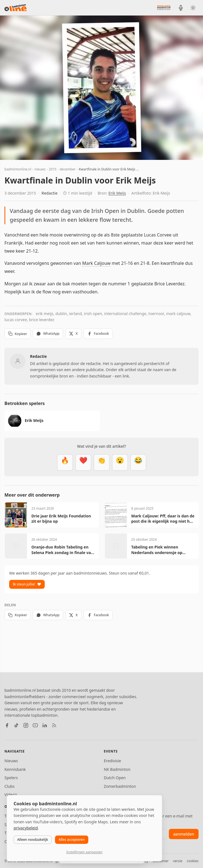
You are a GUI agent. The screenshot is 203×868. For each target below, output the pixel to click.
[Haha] (138, 462)
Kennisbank (15, 769)
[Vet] (65, 462)
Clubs (9, 786)
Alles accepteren (72, 840)
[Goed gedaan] (102, 462)
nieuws (40, 169)
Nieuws (11, 761)
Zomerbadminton (120, 786)
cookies (193, 861)
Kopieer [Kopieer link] (17, 334)
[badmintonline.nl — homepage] (16, 8)
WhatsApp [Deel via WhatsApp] (48, 334)
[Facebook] (7, 725)
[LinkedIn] (45, 725)
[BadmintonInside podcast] (181, 8)
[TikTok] (16, 725)
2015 (53, 169)
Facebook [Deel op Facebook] (98, 334)
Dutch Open (115, 778)
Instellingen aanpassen (84, 852)
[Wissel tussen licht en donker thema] (193, 8)
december (68, 169)
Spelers (11, 778)
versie (178, 861)
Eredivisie (112, 761)
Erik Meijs (117, 193)
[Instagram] (26, 725)
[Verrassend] (120, 462)
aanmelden (184, 834)
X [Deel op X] (73, 334)
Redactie (50, 193)
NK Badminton (117, 769)
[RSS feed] (54, 725)
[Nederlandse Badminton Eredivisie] (164, 7)
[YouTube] (35, 725)
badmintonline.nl (18, 169)
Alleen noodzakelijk (33, 840)
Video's (11, 795)
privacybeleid (26, 828)
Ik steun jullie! (27, 584)
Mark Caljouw (96, 263)
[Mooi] (83, 462)
